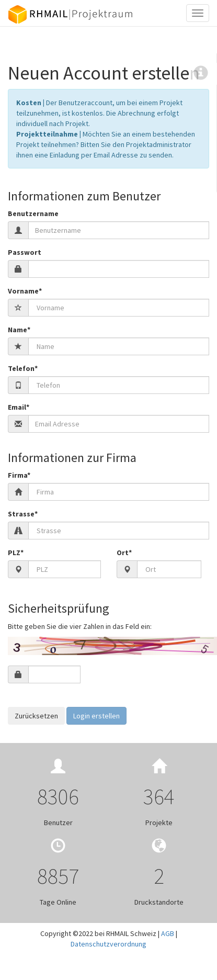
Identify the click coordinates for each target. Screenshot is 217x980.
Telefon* (23, 368)
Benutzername (33, 213)
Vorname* (25, 291)
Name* (19, 330)
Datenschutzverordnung (109, 944)
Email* (19, 407)
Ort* (124, 553)
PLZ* (16, 553)
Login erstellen (96, 716)
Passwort (25, 252)
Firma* (19, 475)
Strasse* (23, 514)
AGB (168, 933)
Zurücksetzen (36, 716)
